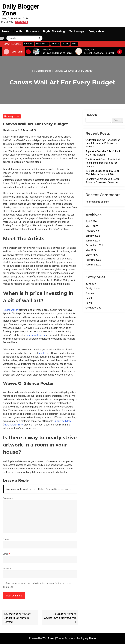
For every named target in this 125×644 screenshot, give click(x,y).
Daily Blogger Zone (21, 10)
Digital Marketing (54, 31)
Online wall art (11, 310)
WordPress (49, 638)
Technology (77, 31)
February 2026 (93, 231)
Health (18, 31)
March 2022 (92, 255)
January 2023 (93, 241)
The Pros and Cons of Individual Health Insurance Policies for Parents (103, 163)
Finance (90, 293)
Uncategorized (12, 116)
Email (6, 554)
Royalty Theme (88, 638)
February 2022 (93, 260)
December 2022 (94, 245)
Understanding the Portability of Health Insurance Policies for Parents (103, 143)
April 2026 (91, 221)
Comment (9, 498)
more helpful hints (13, 425)
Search (91, 115)
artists (42, 353)
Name (7, 539)
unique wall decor (36, 335)
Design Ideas (96, 31)
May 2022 (91, 250)
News (6, 31)
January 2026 (93, 236)
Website (7, 569)
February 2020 (93, 265)
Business (32, 31)
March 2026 (92, 226)
